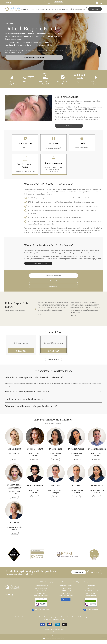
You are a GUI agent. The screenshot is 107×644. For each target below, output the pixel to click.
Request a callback (80, 9)
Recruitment (75, 617)
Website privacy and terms (36, 617)
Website (48, 631)
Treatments (25, 9)
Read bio (14, 459)
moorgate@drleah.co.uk (66, 595)
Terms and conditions (58, 619)
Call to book (53, 281)
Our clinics (18, 617)
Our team (25, 617)
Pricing (54, 9)
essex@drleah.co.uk (91, 595)
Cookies (63, 617)
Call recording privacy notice (52, 617)
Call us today (95, 572)
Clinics (42, 9)
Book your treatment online (34, 57)
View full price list (53, 359)
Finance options (47, 619)
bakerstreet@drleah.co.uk (41, 595)
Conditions (35, 9)
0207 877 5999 (58, 2)
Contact (65, 9)
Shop (59, 9)
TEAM (48, 9)
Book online (95, 9)
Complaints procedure (86, 617)
